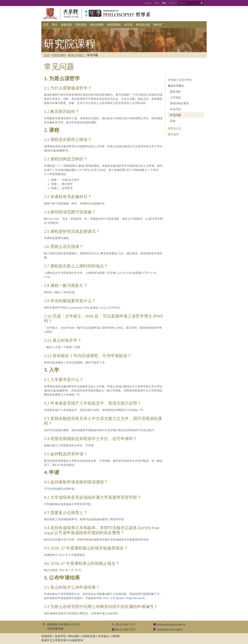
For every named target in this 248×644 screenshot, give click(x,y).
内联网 (115, 636)
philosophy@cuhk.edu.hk (171, 624)
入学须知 (175, 97)
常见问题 (175, 115)
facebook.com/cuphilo (170, 629)
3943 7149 (109, 598)
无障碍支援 (89, 636)
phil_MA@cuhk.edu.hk (132, 598)
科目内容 (175, 109)
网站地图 (74, 636)
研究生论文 (175, 128)
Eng (148, 3)
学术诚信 (103, 636)
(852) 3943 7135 (126, 624)
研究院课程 (59, 55)
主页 (47, 55)
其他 (173, 121)
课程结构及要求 (179, 103)
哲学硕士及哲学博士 (180, 80)
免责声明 (60, 636)
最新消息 (175, 92)
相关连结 (173, 134)
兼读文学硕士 (76, 55)
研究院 (54, 489)
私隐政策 (47, 636)
